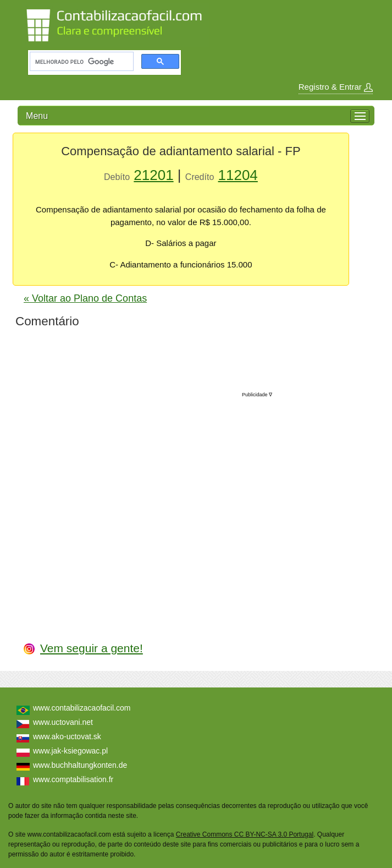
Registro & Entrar (336, 87)
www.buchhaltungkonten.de (80, 765)
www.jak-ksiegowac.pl (70, 751)
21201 (153, 175)
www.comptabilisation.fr (73, 779)
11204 (238, 175)
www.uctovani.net (63, 722)
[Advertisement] (190, 505)
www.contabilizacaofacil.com (82, 708)
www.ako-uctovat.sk (67, 736)
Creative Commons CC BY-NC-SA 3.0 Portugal (245, 834)
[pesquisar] (81, 62)
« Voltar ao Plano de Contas (85, 298)
